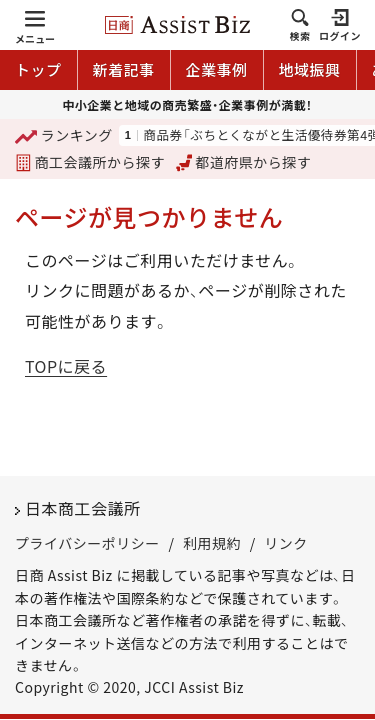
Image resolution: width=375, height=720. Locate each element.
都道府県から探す (244, 162)
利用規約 (212, 543)
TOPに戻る (66, 366)
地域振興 (310, 69)
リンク (286, 543)
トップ (38, 69)
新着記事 (124, 69)
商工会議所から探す (90, 162)
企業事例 (217, 69)
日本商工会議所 (83, 508)
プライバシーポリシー (87, 543)
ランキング (64, 136)
